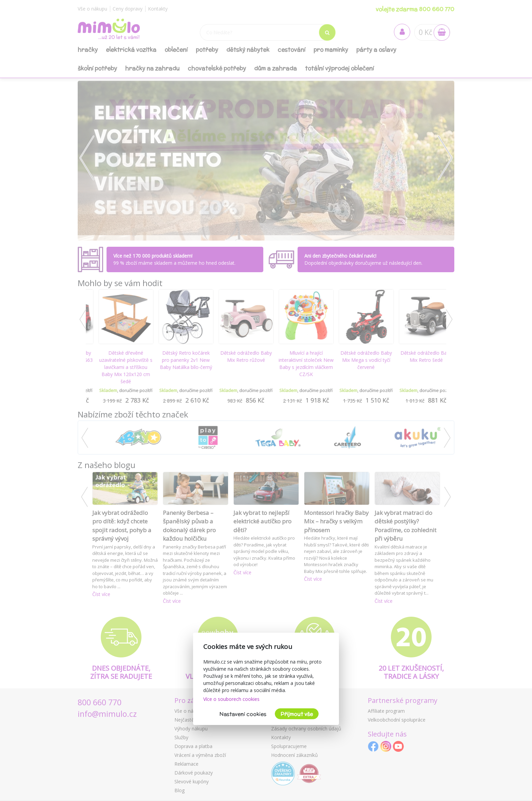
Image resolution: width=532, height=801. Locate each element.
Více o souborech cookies (231, 699)
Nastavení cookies (243, 714)
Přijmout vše (297, 714)
